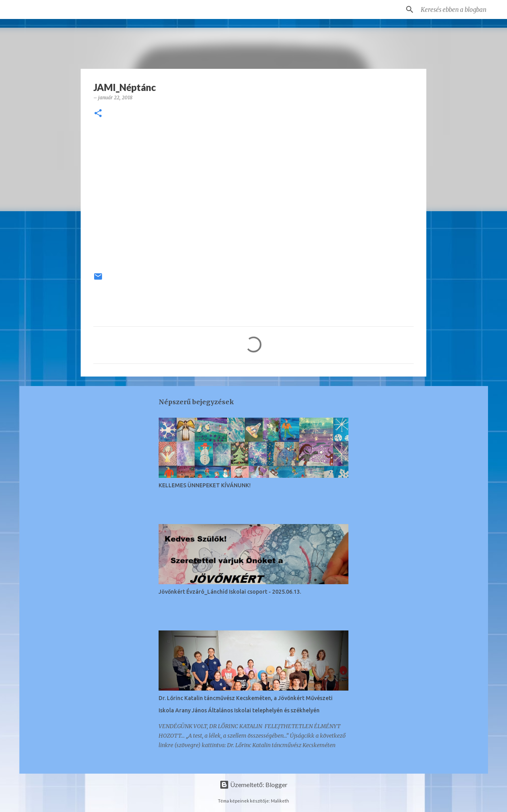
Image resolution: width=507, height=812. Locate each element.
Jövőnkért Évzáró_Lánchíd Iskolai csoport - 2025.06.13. (230, 592)
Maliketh (280, 801)
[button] (98, 114)
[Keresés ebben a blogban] (459, 9)
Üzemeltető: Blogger (253, 785)
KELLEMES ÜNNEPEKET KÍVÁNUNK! (205, 485)
